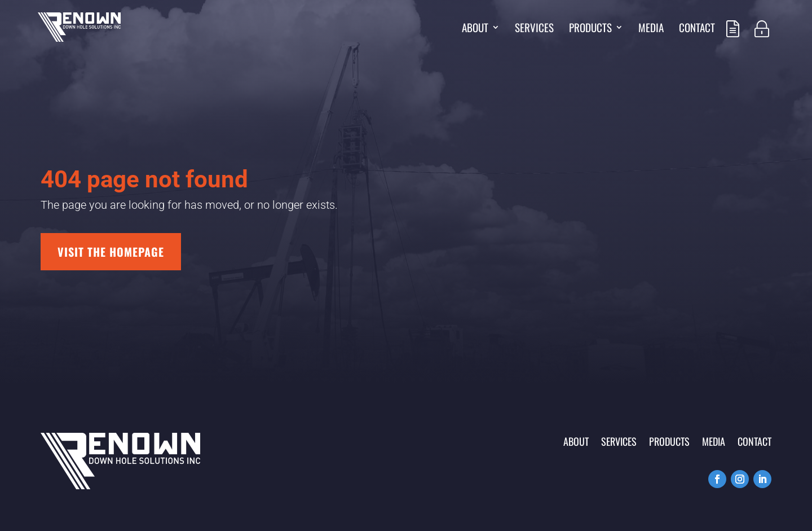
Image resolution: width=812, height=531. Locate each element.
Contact (697, 29)
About (475, 29)
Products (590, 29)
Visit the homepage (111, 252)
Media (651, 29)
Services (534, 29)
